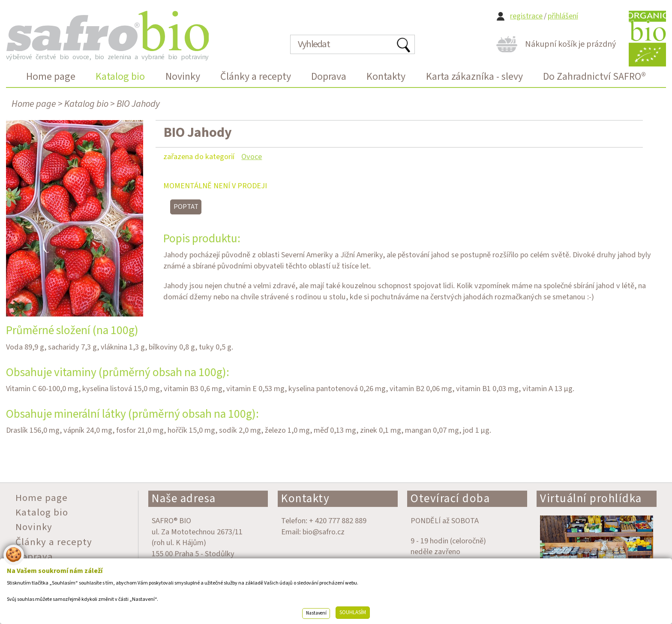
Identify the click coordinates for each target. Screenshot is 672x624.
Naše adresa (184, 499)
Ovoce (252, 157)
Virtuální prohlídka (591, 499)
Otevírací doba (450, 499)
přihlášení (563, 16)
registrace (526, 16)
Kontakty (305, 499)
